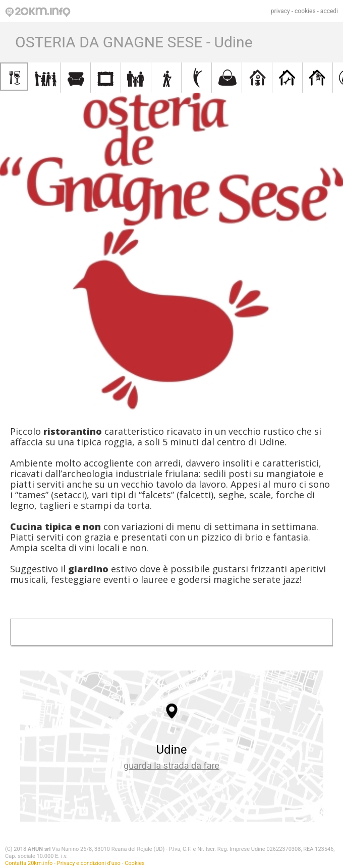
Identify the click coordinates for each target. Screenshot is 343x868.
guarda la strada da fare (171, 765)
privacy (280, 11)
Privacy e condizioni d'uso (89, 863)
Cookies (134, 863)
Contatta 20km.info (29, 863)
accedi (329, 11)
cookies (305, 11)
